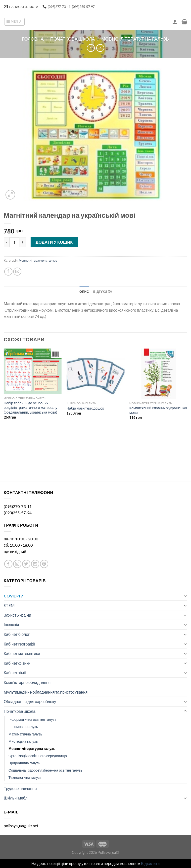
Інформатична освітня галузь (32, 719)
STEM (9, 605)
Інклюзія (11, 624)
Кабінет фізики (17, 663)
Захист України (17, 615)
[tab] (84, 291)
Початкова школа (73, 39)
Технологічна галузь (25, 777)
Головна (33, 39)
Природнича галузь (24, 763)
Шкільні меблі (16, 798)
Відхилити (150, 863)
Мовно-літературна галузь (135, 39)
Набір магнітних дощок (85, 408)
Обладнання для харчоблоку (30, 701)
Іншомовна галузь (23, 727)
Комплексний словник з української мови (158, 410)
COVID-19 (13, 596)
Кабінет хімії (15, 673)
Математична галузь (25, 734)
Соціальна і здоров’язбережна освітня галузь (45, 770)
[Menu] (14, 22)
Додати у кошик (54, 242)
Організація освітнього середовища (38, 756)
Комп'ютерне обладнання (27, 682)
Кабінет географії (20, 644)
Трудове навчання (20, 788)
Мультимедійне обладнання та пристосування (46, 692)
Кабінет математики (22, 653)
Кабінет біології (18, 634)
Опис (84, 291)
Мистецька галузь (23, 741)
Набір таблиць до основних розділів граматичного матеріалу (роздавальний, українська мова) (31, 408)
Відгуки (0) (102, 291)
